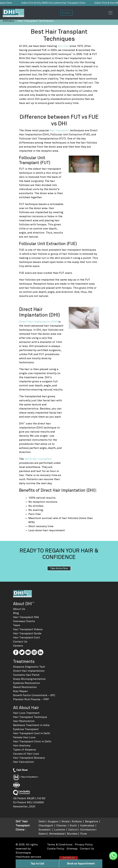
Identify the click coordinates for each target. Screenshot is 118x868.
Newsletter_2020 (24, 807)
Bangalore (92, 821)
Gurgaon (53, 821)
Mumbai (72, 834)
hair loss (64, 46)
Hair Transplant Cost (26, 638)
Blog (16, 613)
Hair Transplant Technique (30, 717)
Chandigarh (46, 826)
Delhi (42, 821)
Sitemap (72, 849)
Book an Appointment (81, 864)
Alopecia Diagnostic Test (29, 667)
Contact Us (20, 642)
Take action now (59, 568)
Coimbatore (88, 830)
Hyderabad (87, 826)
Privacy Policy (84, 845)
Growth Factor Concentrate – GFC (34, 695)
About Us (19, 609)
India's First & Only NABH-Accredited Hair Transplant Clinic (52, 3)
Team (17, 625)
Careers (18, 646)
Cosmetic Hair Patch (26, 675)
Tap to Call (37, 864)
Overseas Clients (24, 621)
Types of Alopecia (24, 750)
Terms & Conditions (60, 845)
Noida (65, 821)
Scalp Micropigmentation (29, 679)
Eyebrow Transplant (26, 729)
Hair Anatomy (22, 746)
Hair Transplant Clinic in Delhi (32, 741)
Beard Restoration (25, 687)
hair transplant (60, 130)
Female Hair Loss (24, 737)
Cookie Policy (56, 849)
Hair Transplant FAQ (26, 617)
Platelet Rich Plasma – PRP (31, 699)
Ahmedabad (57, 834)
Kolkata (77, 821)
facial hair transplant (38, 459)
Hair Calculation (23, 762)
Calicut (73, 830)
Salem (43, 834)
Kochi (74, 826)
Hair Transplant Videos (28, 629)
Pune (84, 834)
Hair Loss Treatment (26, 713)
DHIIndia (8, 21)
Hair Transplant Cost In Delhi (32, 733)
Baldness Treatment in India (31, 725)
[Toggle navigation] (111, 13)
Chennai (62, 826)
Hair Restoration (24, 721)
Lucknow (60, 830)
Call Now (66, 13)
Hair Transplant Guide (27, 633)
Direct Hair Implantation (29, 671)
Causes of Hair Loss (26, 754)
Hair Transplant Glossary (29, 758)
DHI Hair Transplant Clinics (23, 826)
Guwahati (45, 830)
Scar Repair (20, 691)
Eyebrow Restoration (27, 683)
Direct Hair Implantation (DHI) (39, 322)
